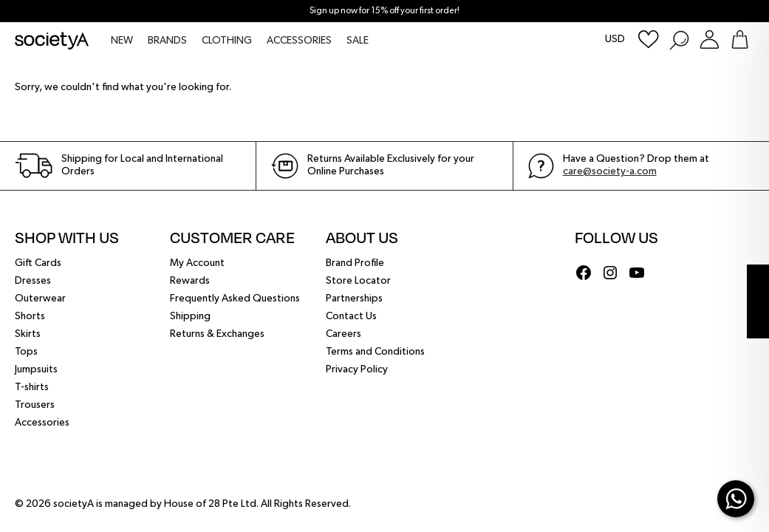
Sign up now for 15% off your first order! (384, 11)
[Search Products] (679, 40)
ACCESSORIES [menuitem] (299, 41)
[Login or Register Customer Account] (710, 40)
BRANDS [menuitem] (167, 41)
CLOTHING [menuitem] (227, 41)
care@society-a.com (610, 171)
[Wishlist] (649, 40)
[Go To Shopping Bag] (740, 40)
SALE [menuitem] (358, 41)
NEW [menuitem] (122, 41)
